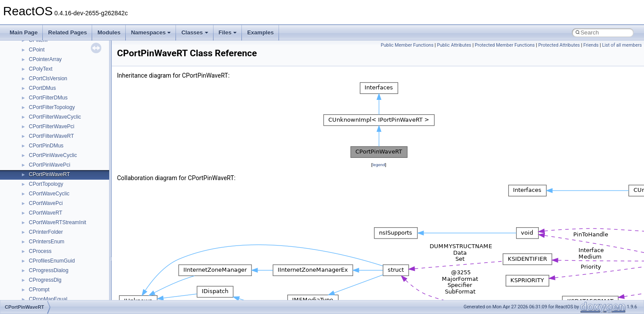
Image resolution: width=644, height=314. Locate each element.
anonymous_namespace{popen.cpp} (71, 268)
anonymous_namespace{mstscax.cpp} (74, 249)
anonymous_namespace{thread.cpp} (71, 297)
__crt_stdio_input (49, 124)
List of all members (622, 45)
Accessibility (43, 153)
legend (379, 165)
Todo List (25, 66)
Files (228, 32)
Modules (109, 32)
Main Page (24, 32)
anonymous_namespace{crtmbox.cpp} (73, 191)
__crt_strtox (43, 143)
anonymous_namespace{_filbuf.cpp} (71, 162)
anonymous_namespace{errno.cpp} (70, 201)
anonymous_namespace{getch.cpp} (71, 220)
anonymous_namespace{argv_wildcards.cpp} (81, 172)
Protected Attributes (559, 45)
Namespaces (151, 32)
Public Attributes (454, 45)
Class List (33, 114)
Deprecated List (33, 76)
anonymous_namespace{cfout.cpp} (70, 181)
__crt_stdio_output (50, 133)
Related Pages (67, 32)
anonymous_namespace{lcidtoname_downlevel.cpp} (90, 239)
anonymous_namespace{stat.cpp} (68, 287)
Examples (260, 32)
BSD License (30, 47)
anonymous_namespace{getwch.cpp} (72, 229)
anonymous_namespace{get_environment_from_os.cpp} (95, 210)
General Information (38, 57)
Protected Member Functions (505, 45)
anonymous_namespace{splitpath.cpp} (74, 277)
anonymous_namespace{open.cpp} (70, 258)
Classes (195, 32)
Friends (591, 45)
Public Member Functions (407, 45)
